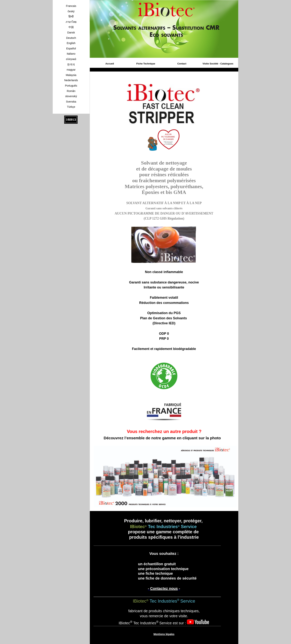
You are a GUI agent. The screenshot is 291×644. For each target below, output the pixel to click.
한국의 (71, 64)
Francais (71, 6)
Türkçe (71, 107)
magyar (71, 70)
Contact (182, 64)
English (71, 43)
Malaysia (71, 75)
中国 (71, 27)
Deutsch (71, 38)
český (71, 11)
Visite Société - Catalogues (218, 64)
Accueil (110, 64)
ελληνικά (71, 59)
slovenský (71, 96)
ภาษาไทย (71, 22)
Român (71, 91)
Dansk (71, 33)
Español (71, 48)
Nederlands (71, 80)
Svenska (71, 102)
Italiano (71, 54)
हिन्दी (71, 17)
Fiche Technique (146, 64)
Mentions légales (164, 634)
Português (71, 86)
